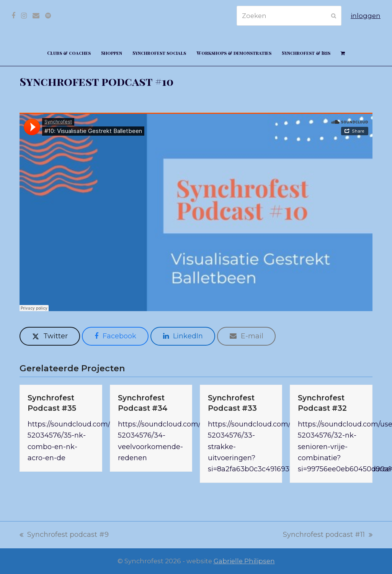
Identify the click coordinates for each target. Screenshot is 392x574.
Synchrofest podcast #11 (328, 535)
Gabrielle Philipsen (244, 561)
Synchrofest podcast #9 (64, 535)
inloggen (366, 16)
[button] (343, 52)
